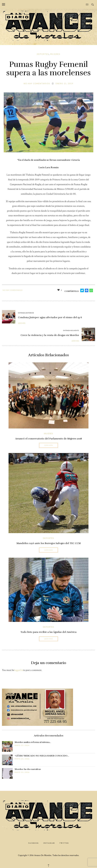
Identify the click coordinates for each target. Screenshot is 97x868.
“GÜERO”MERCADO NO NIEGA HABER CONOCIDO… (42, 756)
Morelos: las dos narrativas (28, 769)
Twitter (64, 843)
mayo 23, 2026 (22, 745)
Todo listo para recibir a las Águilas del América (48, 632)
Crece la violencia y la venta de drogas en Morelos (50, 335)
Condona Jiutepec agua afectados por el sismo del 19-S (50, 317)
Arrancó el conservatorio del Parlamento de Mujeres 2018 (48, 439)
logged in (19, 670)
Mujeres (55, 54)
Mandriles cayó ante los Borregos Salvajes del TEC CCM (49, 543)
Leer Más (49, 445)
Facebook (33, 843)
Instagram (49, 843)
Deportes (43, 54)
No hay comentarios (37, 83)
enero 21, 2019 (64, 83)
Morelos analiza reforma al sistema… (33, 742)
